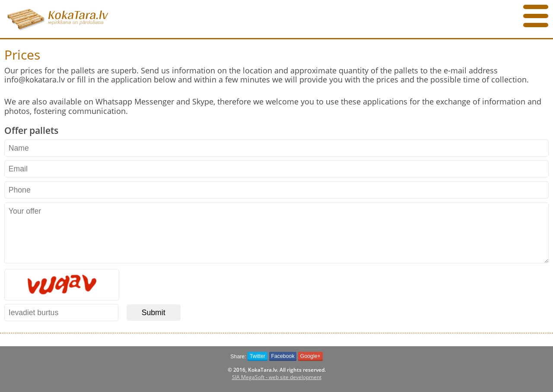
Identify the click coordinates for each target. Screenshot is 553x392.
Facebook (283, 356)
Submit (154, 313)
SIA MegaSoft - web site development (277, 377)
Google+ (310, 356)
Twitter (257, 356)
